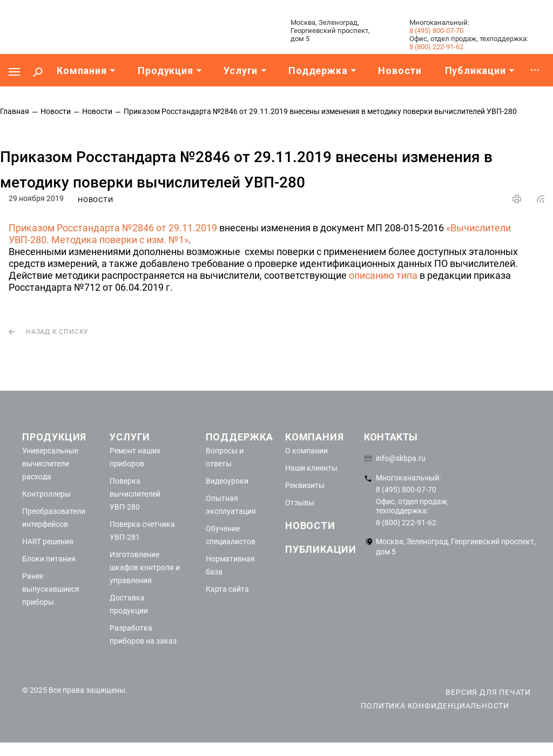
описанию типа (383, 275)
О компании (306, 451)
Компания (314, 437)
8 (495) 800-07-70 (436, 31)
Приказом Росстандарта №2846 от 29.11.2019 (113, 228)
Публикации (321, 549)
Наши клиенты (311, 468)
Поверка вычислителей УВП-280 (135, 494)
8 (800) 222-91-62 (436, 47)
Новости (310, 526)
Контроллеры (46, 494)
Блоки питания (49, 559)
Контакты (391, 437)
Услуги (130, 437)
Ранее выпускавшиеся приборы (51, 589)
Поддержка (240, 437)
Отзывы (300, 503)
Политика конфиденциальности (435, 706)
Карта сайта (227, 589)
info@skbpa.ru (401, 458)
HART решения (48, 541)
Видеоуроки (227, 481)
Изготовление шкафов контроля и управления (145, 567)
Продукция (54, 437)
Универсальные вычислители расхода (50, 464)
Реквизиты (305, 485)
